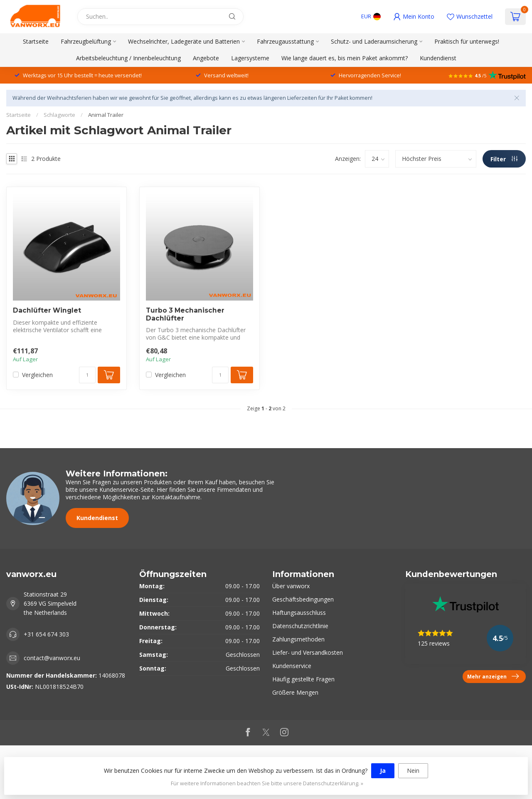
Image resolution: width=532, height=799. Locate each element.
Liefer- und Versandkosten (308, 652)
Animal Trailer (106, 115)
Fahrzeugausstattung (285, 41)
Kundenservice (292, 666)
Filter (504, 159)
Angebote (206, 58)
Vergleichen (37, 375)
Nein (413, 771)
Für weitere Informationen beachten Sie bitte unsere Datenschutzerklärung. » (267, 783)
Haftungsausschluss (299, 613)
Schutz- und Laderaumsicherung (374, 41)
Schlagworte (59, 115)
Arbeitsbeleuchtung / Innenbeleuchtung (128, 58)
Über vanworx (291, 586)
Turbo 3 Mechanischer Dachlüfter (185, 314)
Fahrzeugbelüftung (86, 41)
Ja (383, 771)
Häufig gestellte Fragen (303, 679)
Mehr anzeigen (493, 676)
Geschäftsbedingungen (303, 599)
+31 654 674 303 (46, 634)
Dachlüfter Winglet (47, 311)
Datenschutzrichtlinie (300, 626)
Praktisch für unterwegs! (467, 41)
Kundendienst (438, 58)
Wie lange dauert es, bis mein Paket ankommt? (345, 58)
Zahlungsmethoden (298, 639)
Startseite (36, 41)
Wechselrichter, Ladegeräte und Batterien (184, 41)
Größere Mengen (295, 692)
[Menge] (87, 375)
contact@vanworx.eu (52, 658)
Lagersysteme (250, 58)
